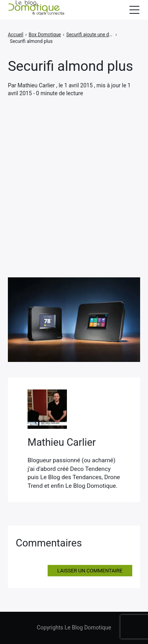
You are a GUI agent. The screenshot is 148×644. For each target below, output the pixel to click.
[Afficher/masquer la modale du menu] (134, 10)
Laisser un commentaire (90, 571)
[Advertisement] (74, 176)
